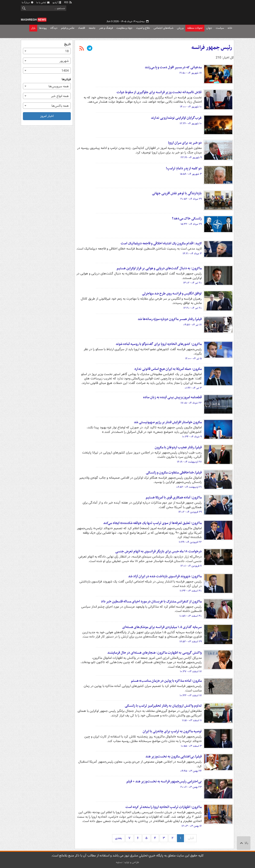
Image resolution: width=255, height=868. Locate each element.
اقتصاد (82, 28)
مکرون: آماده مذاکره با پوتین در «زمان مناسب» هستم (166, 681)
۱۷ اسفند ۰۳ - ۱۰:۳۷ (191, 672)
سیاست (220, 28)
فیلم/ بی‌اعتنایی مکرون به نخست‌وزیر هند (174, 756)
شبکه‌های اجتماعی (163, 28)
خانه (230, 28)
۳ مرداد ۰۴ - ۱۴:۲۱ (192, 254)
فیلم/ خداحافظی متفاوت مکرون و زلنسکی (174, 473)
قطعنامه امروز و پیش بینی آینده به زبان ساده (172, 397)
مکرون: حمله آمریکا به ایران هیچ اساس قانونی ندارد (168, 369)
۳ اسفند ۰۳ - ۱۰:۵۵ (191, 746)
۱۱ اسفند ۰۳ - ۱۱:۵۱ (192, 720)
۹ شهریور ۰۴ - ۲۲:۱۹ (191, 158)
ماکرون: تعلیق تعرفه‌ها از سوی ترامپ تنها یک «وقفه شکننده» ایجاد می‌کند (152, 523)
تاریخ (67, 44)
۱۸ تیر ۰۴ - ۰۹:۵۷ (192, 325)
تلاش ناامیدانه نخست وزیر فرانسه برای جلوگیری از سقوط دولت (159, 92)
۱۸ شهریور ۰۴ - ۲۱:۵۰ (191, 73)
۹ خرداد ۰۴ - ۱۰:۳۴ (192, 437)
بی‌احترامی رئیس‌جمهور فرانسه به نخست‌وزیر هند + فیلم (164, 781)
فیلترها (66, 79)
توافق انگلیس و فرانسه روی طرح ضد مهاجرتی (172, 293)
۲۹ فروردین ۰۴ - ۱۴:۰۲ (190, 512)
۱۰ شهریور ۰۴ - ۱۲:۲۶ (191, 124)
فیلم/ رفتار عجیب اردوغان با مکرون (178, 447)
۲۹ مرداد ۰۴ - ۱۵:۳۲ (191, 224)
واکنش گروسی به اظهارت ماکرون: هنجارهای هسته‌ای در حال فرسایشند (154, 653)
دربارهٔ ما (28, 3)
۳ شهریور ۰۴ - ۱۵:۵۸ (191, 174)
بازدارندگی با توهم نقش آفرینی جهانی (177, 193)
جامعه (92, 28)
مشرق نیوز (200, 11)
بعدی (118, 838)
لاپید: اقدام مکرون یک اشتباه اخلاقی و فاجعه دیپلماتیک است (161, 243)
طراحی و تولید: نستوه (127, 862)
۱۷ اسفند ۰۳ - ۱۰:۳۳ (191, 696)
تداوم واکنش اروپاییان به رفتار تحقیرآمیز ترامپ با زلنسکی (163, 706)
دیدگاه (54, 28)
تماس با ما (43, 3)
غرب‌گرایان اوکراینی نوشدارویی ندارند (176, 118)
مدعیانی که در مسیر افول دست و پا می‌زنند (173, 67)
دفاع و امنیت (143, 28)
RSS (68, 3)
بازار (33, 28)
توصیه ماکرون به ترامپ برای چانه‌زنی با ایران (172, 731)
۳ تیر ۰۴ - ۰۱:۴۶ (193, 388)
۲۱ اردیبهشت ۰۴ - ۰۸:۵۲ (189, 487)
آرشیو (57, 3)
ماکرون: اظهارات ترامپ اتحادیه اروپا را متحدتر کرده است (164, 807)
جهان (209, 28)
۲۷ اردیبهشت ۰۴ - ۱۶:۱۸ (189, 462)
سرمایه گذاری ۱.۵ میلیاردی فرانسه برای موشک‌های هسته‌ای (162, 627)
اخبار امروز (47, 116)
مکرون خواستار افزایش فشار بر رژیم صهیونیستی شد (168, 422)
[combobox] (47, 51)
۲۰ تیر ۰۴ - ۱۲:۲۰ (192, 308)
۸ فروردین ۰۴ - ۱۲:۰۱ (191, 566)
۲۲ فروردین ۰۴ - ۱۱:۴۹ (190, 542)
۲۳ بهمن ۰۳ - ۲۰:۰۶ (191, 787)
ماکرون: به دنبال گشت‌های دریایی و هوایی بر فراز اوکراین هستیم (159, 268)
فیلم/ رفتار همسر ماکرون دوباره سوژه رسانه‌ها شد (170, 319)
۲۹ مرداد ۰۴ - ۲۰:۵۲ (191, 199)
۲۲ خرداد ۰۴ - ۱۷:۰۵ (191, 403)
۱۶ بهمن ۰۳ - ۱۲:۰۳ (192, 826)
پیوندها (43, 28)
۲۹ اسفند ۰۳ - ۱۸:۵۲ (191, 642)
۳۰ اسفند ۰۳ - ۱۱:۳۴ (191, 591)
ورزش (180, 28)
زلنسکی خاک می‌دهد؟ (187, 218)
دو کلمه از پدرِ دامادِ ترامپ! (184, 168)
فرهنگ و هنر (106, 28)
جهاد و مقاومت (124, 28)
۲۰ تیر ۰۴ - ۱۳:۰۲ (192, 283)
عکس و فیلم (68, 28)
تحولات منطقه (195, 28)
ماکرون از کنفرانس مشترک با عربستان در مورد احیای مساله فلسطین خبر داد (151, 601)
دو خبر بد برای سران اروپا (185, 143)
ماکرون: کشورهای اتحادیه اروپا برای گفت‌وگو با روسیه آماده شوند (159, 344)
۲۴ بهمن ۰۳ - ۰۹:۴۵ (191, 771)
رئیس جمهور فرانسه (212, 48)
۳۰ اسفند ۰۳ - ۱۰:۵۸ (191, 616)
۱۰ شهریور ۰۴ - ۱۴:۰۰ (191, 107)
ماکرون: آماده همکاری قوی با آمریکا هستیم (174, 497)
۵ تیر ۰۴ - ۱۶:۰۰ (193, 359)
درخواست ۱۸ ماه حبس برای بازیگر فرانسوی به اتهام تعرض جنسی (158, 551)
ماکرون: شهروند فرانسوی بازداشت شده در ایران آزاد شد (165, 576)
